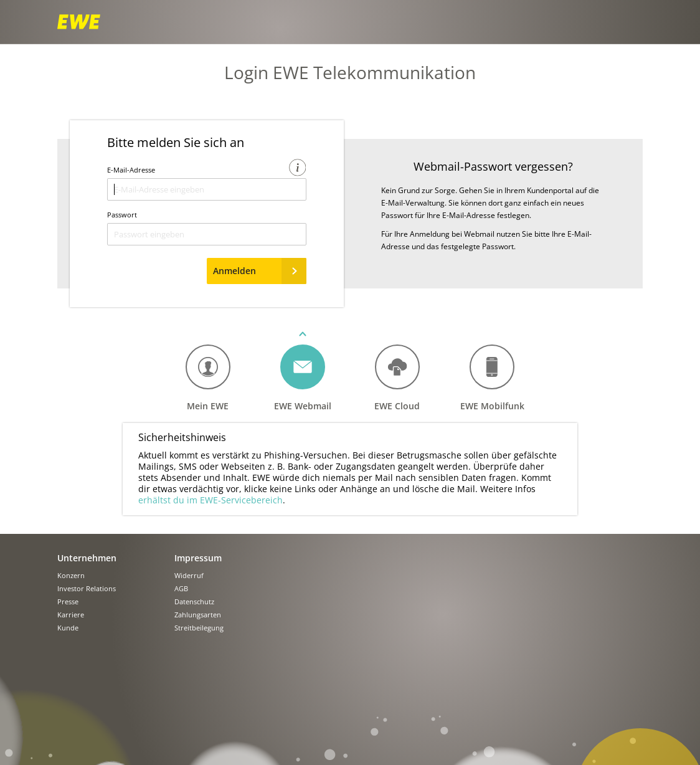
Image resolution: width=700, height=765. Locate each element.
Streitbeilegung (199, 628)
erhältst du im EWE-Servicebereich (210, 500)
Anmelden (260, 271)
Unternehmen (87, 558)
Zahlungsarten (198, 615)
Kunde (68, 628)
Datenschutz (194, 602)
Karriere (71, 615)
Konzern (71, 576)
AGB (181, 589)
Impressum (198, 558)
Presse (68, 602)
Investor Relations (87, 589)
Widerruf (189, 576)
